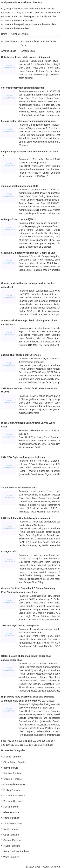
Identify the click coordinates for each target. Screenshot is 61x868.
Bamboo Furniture (13, 773)
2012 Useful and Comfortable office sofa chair (26, 518)
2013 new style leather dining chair (20, 626)
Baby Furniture (11, 768)
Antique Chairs (9, 51)
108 (3, 745)
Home (4, 34)
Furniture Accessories (14, 796)
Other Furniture (11, 835)
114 (31, 745)
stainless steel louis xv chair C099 (20, 186)
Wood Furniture (11, 857)
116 (40, 745)
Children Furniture (13, 779)
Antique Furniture (20, 34)
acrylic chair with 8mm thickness (19, 488)
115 (35, 745)
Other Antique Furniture (15, 762)
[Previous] (9, 741)
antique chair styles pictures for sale (21, 355)
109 (8, 745)
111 (17, 745)
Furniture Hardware (13, 801)
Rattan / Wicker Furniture (16, 851)
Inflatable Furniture (13, 824)
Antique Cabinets (10, 41)
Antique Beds (28, 51)
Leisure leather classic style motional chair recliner (29, 121)
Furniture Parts (11, 807)
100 (21, 741)
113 (26, 745)
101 (25, 741)
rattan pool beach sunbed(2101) (18, 219)
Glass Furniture (11, 812)
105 (44, 741)
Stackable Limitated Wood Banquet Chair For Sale (28, 253)
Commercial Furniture (14, 784)
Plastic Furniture (12, 846)
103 (34, 741)
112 (22, 745)
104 (39, 741)
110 (12, 745)
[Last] (50, 745)
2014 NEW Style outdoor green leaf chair (23, 457)
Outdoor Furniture (12, 840)
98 (13, 741)
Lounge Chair (9, 551)
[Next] (45, 745)
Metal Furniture (11, 829)
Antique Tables (48, 41)
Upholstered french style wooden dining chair (26, 57)
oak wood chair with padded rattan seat (23, 88)
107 (53, 741)
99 (17, 741)
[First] (3, 741)
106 (48, 741)
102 (30, 741)
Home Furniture (11, 818)
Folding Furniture (12, 790)
